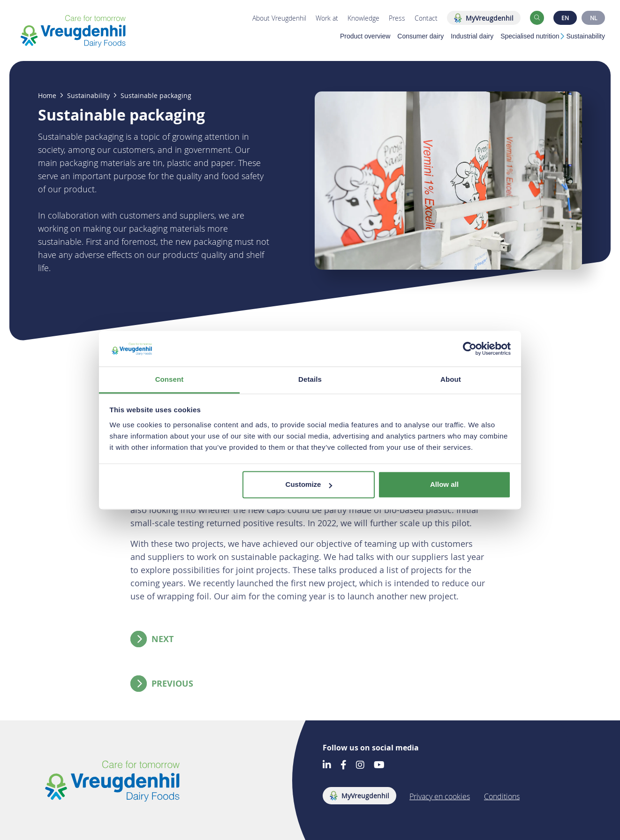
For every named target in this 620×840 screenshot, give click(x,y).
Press (397, 18)
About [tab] (451, 380)
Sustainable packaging (156, 96)
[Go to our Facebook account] (344, 766)
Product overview (365, 36)
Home (47, 96)
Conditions (502, 796)
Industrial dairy (472, 36)
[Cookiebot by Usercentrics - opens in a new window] (470, 348)
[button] (537, 18)
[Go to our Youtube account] (379, 766)
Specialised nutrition (530, 36)
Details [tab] (310, 380)
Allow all (444, 485)
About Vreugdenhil (279, 18)
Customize (309, 485)
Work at (327, 18)
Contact (426, 18)
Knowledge (363, 18)
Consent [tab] (170, 380)
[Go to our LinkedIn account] (327, 766)
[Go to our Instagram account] (360, 766)
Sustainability (586, 36)
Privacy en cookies (440, 796)
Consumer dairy (420, 36)
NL (594, 18)
